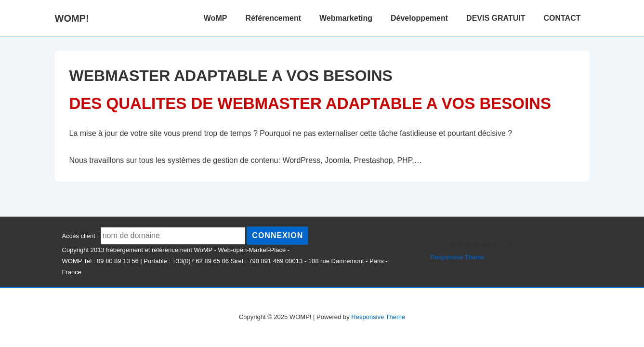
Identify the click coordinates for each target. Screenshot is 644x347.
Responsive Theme (458, 257)
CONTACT (562, 18)
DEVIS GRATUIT (496, 18)
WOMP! (72, 18)
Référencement (273, 18)
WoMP (216, 18)
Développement (419, 18)
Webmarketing (346, 18)
